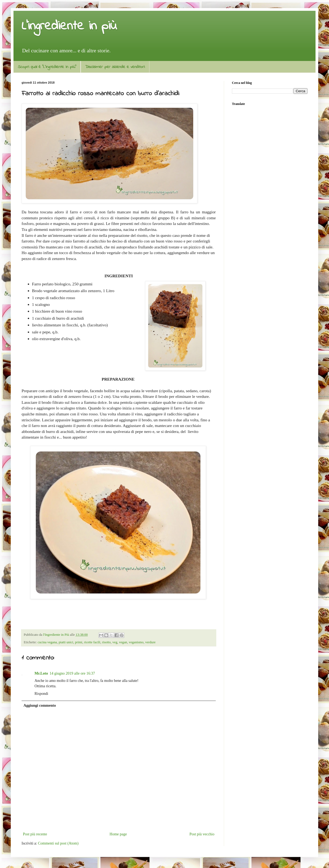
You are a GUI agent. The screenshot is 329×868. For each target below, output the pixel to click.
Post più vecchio (202, 834)
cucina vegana (47, 642)
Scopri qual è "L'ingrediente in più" (47, 67)
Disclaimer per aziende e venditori (115, 67)
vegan (123, 642)
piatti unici (66, 642)
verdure (150, 642)
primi (79, 642)
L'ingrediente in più (69, 26)
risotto (106, 642)
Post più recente (35, 834)
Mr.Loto (41, 673)
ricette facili (92, 642)
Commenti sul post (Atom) (58, 843)
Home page (118, 834)
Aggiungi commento (40, 705)
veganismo (136, 642)
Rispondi (41, 694)
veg (115, 642)
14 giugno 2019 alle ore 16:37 (72, 673)
